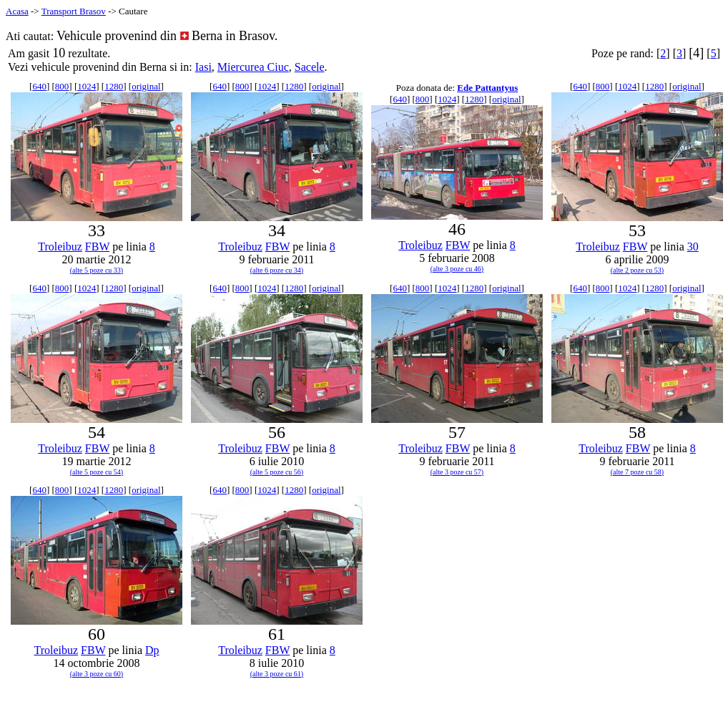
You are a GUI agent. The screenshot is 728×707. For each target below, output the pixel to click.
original (146, 86)
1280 (114, 86)
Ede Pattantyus (487, 88)
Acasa (17, 11)
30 (693, 247)
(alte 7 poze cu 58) (637, 472)
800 (62, 86)
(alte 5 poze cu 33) (97, 270)
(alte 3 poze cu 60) (97, 674)
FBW (97, 247)
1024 (87, 86)
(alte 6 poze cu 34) (277, 270)
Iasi (203, 67)
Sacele (310, 67)
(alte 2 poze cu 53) (637, 270)
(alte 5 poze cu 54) (97, 472)
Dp (152, 650)
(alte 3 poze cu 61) (277, 674)
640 (39, 86)
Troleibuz (60, 247)
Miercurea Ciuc (253, 67)
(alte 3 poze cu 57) (457, 472)
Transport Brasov (74, 11)
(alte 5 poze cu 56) (277, 472)
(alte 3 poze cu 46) (457, 269)
